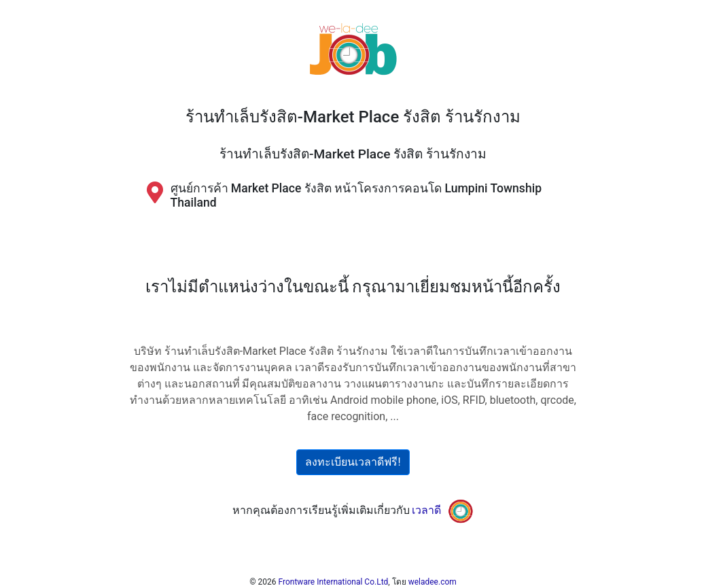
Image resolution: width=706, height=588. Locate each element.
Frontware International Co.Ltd (334, 582)
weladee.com (433, 582)
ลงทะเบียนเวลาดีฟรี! (353, 462)
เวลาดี (426, 510)
